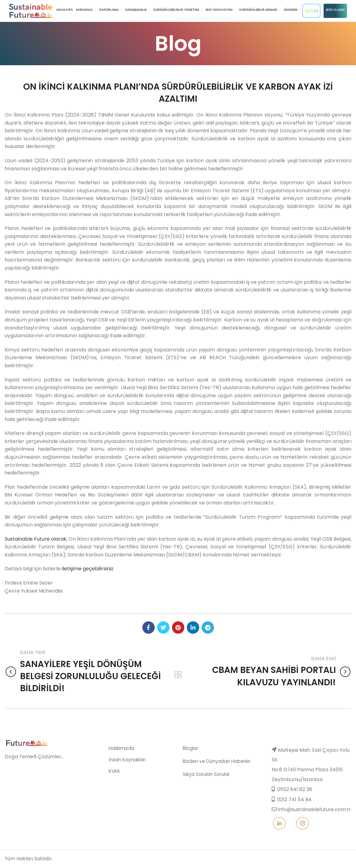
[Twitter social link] (163, 628)
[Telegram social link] (208, 628)
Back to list (178, 675)
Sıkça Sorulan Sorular (204, 792)
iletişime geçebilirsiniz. (88, 569)
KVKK (111, 789)
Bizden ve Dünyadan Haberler (213, 781)
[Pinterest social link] (178, 628)
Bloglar (190, 769)
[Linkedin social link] (193, 628)
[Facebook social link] (149, 628)
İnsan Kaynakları (122, 779)
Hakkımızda (117, 769)
